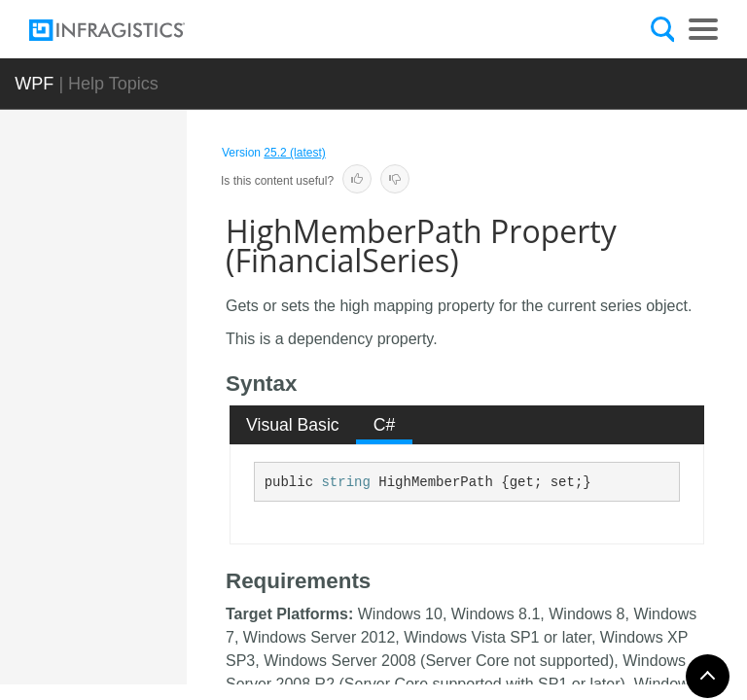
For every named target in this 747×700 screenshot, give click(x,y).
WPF (34, 84)
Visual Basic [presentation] (293, 425)
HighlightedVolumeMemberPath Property (163, 475)
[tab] (293, 425)
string (345, 482)
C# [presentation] (385, 425)
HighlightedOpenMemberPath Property (163, 305)
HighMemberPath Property (163, 626)
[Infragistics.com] (126, 30)
